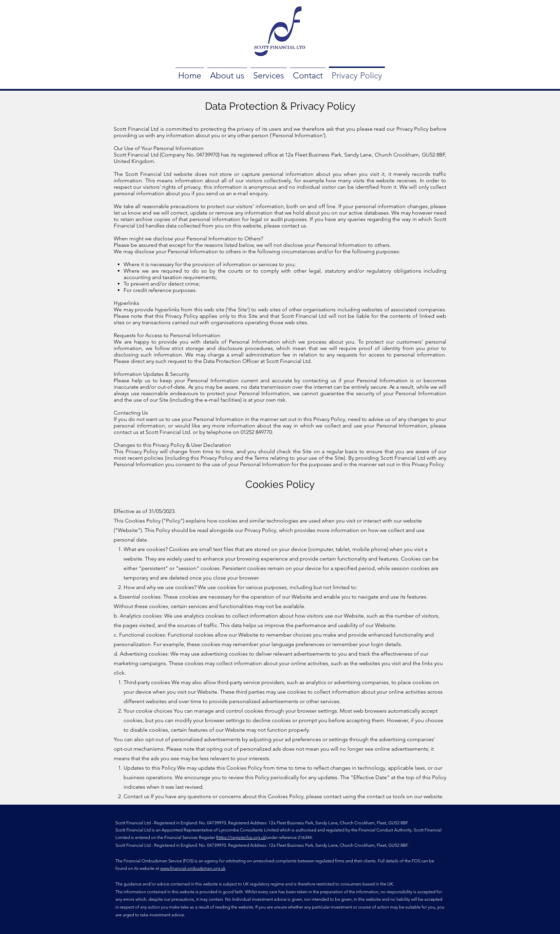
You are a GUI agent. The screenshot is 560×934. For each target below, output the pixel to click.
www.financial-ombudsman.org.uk (193, 868)
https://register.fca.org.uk (241, 837)
